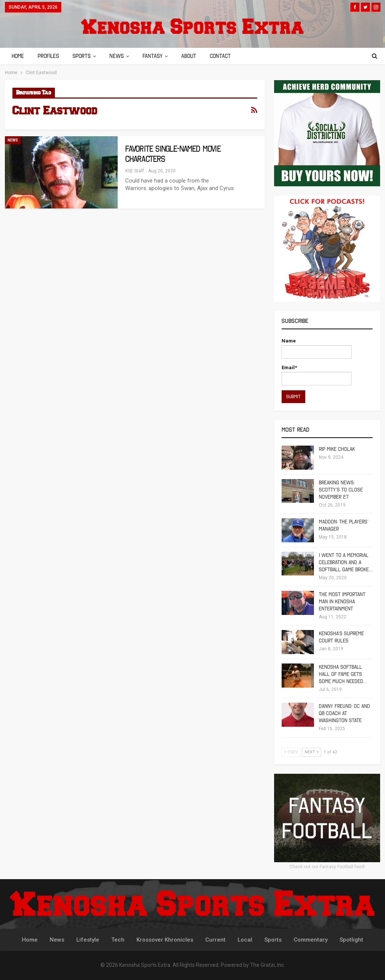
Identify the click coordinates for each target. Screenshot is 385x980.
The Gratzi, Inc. (268, 965)
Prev (291, 752)
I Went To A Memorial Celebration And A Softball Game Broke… (346, 562)
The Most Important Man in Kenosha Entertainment (342, 602)
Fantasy (157, 56)
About (194, 56)
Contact (227, 56)
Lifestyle (88, 940)
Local (245, 940)
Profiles (49, 56)
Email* (317, 375)
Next (311, 752)
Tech (118, 940)
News (120, 56)
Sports (84, 56)
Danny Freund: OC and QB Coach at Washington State (344, 713)
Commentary (311, 940)
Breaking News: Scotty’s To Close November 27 (341, 490)
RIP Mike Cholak (337, 449)
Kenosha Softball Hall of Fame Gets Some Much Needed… (343, 674)
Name (317, 348)
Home (18, 56)
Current (215, 940)
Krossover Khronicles (165, 940)
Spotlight (351, 940)
